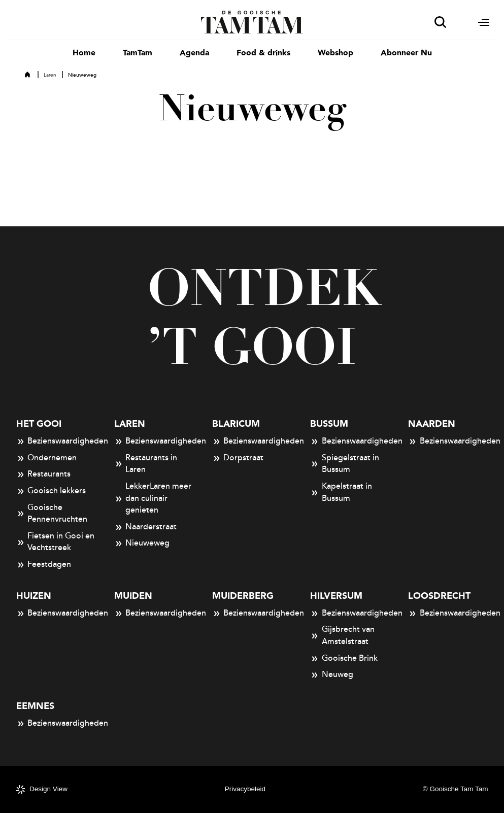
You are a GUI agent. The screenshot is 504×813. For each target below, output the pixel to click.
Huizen (34, 596)
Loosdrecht (439, 596)
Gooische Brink (344, 659)
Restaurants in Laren (146, 464)
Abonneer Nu (406, 53)
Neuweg (332, 675)
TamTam (138, 53)
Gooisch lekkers (51, 491)
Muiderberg (243, 596)
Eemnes (35, 706)
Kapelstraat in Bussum (341, 492)
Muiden (133, 596)
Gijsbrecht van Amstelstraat (342, 635)
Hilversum (336, 596)
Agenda (194, 53)
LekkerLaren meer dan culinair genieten (153, 498)
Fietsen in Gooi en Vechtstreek (56, 542)
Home (84, 53)
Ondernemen (47, 458)
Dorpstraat (238, 458)
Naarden (432, 424)
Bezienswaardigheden (56, 442)
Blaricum (236, 424)
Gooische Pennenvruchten (52, 514)
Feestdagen (44, 565)
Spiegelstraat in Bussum (345, 464)
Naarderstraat (146, 527)
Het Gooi (39, 424)
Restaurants (44, 475)
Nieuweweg (142, 544)
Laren (50, 75)
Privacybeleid (245, 789)
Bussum (329, 424)
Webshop (335, 53)
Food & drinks (263, 53)
